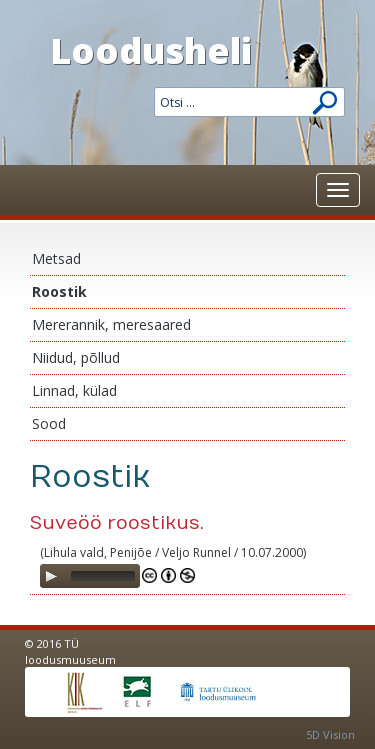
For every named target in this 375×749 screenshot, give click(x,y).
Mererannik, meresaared (111, 324)
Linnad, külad (74, 390)
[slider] (103, 576)
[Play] (51, 576)
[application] (90, 576)
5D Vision (330, 734)
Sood (49, 423)
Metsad (56, 258)
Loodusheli (151, 50)
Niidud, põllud (76, 357)
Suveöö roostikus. (117, 523)
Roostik (59, 291)
